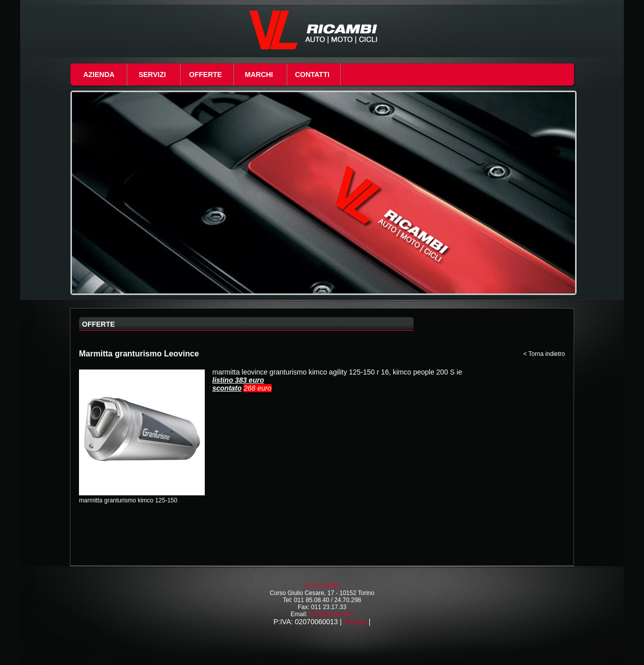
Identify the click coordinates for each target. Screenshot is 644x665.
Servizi (152, 75)
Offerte (206, 75)
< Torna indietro (544, 354)
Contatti (312, 75)
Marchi (259, 75)
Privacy (355, 622)
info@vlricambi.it (331, 614)
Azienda (99, 75)
